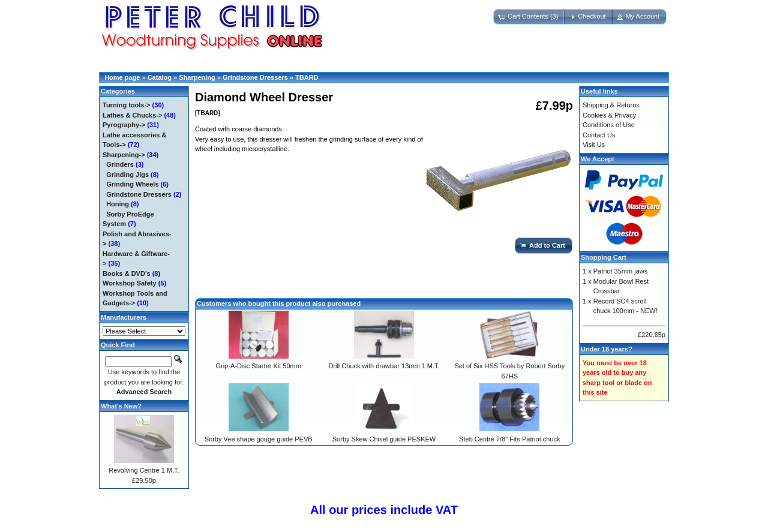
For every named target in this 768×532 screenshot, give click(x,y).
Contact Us (599, 135)
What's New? (121, 406)
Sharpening (197, 77)
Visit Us (594, 145)
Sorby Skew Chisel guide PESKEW (384, 439)
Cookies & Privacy (609, 115)
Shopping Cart (604, 257)
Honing (118, 204)
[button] (529, 17)
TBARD (307, 77)
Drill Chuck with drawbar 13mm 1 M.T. (384, 366)
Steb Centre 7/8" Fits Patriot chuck (509, 439)
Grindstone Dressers (255, 77)
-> (124, 155)
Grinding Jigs (127, 175)
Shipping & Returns (611, 105)
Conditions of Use (609, 125)
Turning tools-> (127, 105)
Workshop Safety (130, 283)
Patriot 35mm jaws (620, 271)
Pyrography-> (124, 125)
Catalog (160, 77)
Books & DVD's (127, 273)
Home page (122, 77)
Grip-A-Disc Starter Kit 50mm (258, 366)
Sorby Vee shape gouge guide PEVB (259, 439)
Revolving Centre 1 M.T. (144, 470)
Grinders (120, 164)
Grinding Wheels (132, 184)
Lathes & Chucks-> (132, 115)
